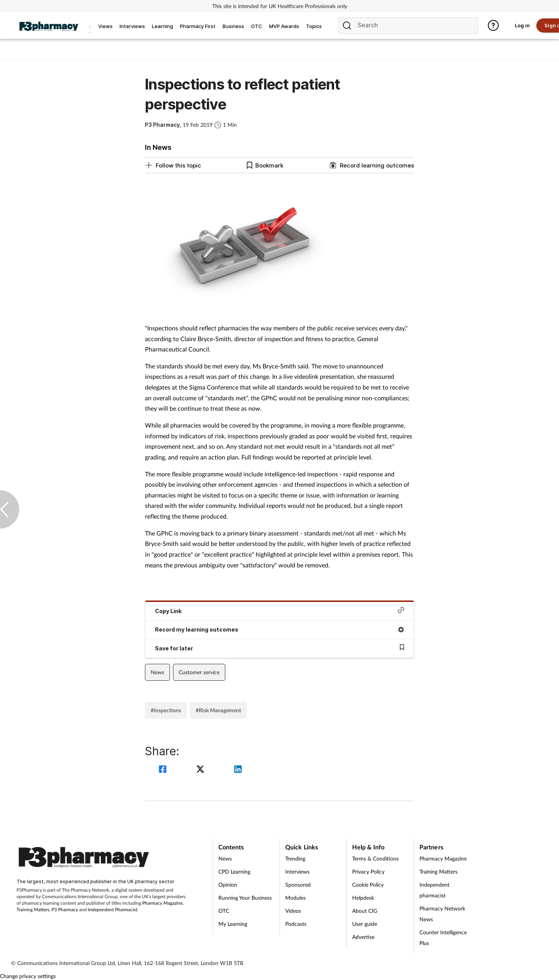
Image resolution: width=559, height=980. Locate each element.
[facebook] (164, 770)
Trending (295, 858)
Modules (295, 898)
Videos (293, 911)
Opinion (228, 885)
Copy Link (279, 611)
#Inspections (166, 710)
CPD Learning (234, 871)
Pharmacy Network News (442, 914)
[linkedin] (238, 770)
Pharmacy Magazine (162, 903)
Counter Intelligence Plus (443, 938)
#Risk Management (218, 710)
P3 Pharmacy (65, 910)
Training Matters (33, 910)
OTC (224, 911)
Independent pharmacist (434, 890)
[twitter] (201, 770)
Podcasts (296, 924)
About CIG (365, 911)
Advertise (363, 937)
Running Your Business (245, 898)
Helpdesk (363, 898)
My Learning (233, 924)
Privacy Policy (368, 871)
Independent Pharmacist (113, 910)
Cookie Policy (368, 885)
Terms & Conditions (375, 858)
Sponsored (298, 885)
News (157, 672)
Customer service (199, 672)
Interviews (297, 871)
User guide (365, 924)
